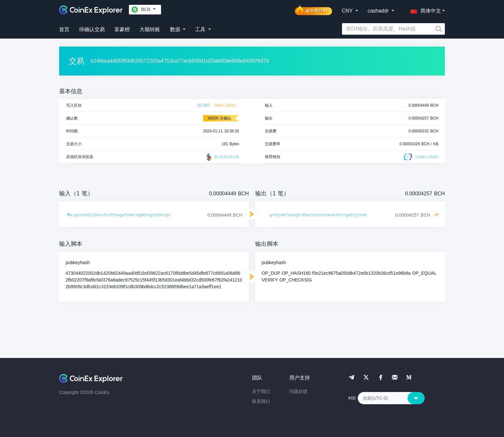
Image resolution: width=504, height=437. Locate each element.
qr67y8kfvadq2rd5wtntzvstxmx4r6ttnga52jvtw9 (318, 215)
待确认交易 (92, 29)
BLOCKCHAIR (222, 157)
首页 (64, 29)
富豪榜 (122, 29)
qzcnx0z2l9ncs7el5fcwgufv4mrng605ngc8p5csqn (122, 215)
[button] (424, 10)
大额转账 (150, 29)
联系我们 (261, 401)
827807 (204, 105)
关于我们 (261, 391)
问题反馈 (298, 391)
